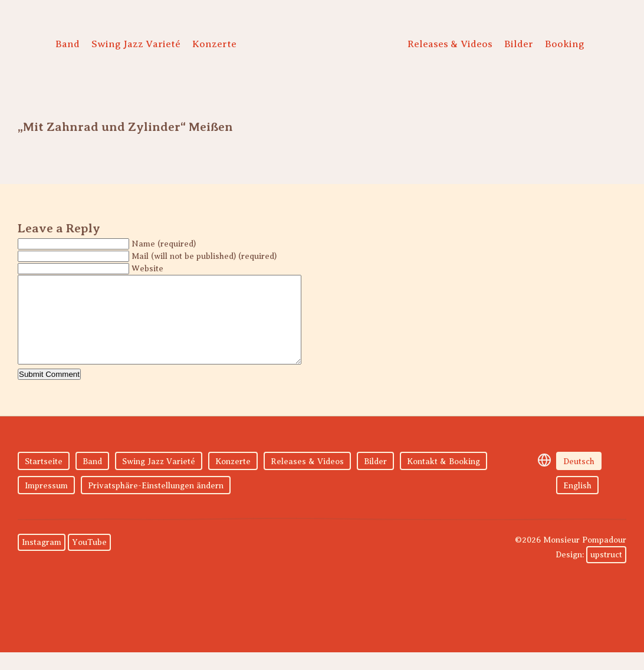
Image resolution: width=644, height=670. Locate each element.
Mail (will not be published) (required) (204, 256)
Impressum (46, 503)
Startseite (44, 479)
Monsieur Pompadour (319, 47)
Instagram (42, 560)
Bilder (519, 44)
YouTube (89, 560)
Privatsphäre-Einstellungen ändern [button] (156, 503)
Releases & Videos (450, 44)
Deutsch (579, 479)
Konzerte (214, 44)
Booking (565, 44)
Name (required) (164, 244)
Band (68, 44)
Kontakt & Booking (443, 479)
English (577, 503)
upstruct (606, 572)
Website (147, 269)
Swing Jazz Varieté (136, 44)
